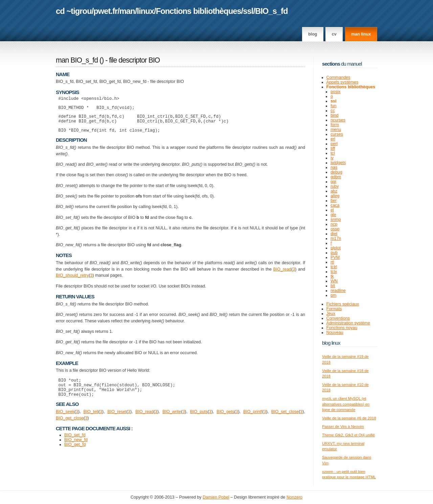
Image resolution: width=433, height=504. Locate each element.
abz (334, 191)
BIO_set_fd (75, 444)
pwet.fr (105, 11)
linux (146, 11)
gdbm (336, 177)
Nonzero (294, 497)
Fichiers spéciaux (343, 304)
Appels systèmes (343, 82)
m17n (336, 238)
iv (332, 158)
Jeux (331, 314)
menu (336, 130)
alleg (335, 196)
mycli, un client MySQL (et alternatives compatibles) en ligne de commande (346, 404)
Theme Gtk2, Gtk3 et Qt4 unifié (348, 435)
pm (333, 295)
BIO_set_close (285, 421)
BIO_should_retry (72, 280)
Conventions (338, 318)
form (335, 125)
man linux (361, 34)
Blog (313, 34)
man (127, 11)
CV (334, 34)
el (332, 210)
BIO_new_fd (76, 449)
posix (335, 92)
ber (334, 201)
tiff (333, 148)
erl (333, 139)
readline (338, 291)
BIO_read (282, 274)
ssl (248, 11)
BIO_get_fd (75, 454)
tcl (333, 153)
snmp (336, 220)
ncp (334, 224)
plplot (336, 248)
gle (333, 215)
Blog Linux (331, 343)
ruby (335, 186)
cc (333, 111)
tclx (334, 272)
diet (334, 234)
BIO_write (172, 421)
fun (333, 106)
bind (335, 115)
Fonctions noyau (342, 328)
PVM (335, 257)
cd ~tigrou (74, 11)
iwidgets (338, 163)
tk (332, 276)
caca (335, 205)
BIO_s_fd (271, 11)
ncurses (338, 120)
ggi (333, 182)
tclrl (334, 267)
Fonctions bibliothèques (199, 11)
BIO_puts (199, 421)
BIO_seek (65, 421)
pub (334, 253)
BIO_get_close (70, 427)
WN (334, 281)
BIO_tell (91, 421)
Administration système (348, 323)
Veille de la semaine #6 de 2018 (349, 418)
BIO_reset (117, 421)
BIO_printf (253, 421)
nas (334, 167)
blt (333, 286)
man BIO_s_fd (77, 60)
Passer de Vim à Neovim (343, 427)
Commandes (338, 77)
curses (337, 134)
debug (336, 172)
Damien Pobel (216, 497)
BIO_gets (225, 421)
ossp (335, 229)
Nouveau (335, 333)
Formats (334, 309)
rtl (332, 262)
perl (334, 144)
